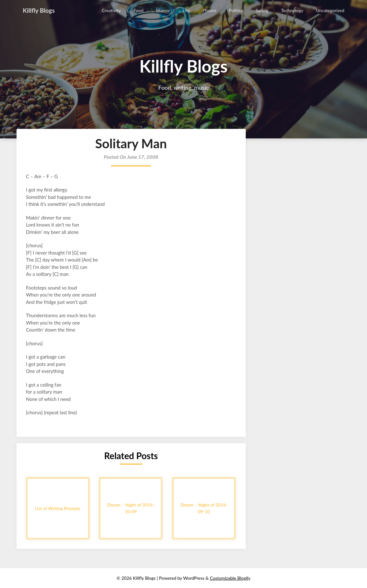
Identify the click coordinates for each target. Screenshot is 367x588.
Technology (292, 10)
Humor (163, 10)
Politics (236, 10)
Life (186, 10)
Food (139, 10)
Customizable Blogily (230, 578)
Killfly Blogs (40, 10)
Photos (209, 10)
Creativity (111, 10)
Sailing (262, 10)
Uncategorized (330, 10)
